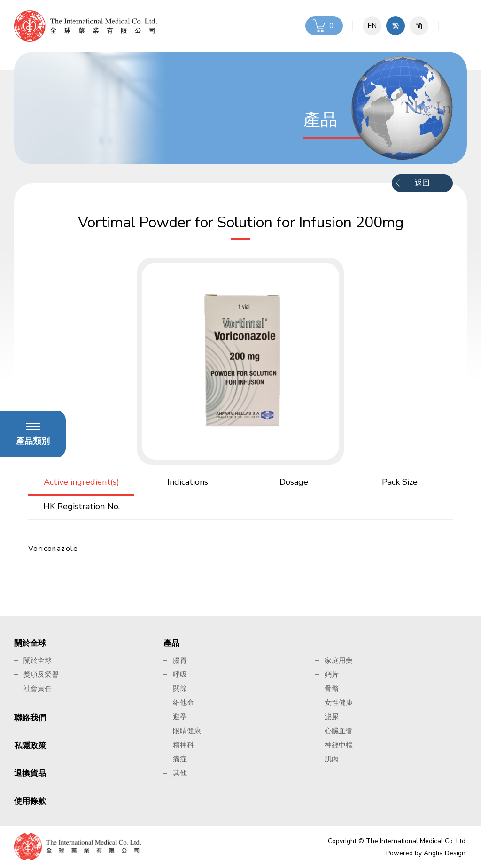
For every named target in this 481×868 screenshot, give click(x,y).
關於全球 (30, 643)
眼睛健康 (187, 731)
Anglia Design (445, 853)
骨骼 (332, 689)
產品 (171, 643)
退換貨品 (30, 773)
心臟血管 (339, 731)
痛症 (180, 759)
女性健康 (339, 703)
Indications (188, 482)
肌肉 (332, 759)
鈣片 (332, 674)
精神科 (183, 745)
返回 (422, 183)
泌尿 (332, 717)
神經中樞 (339, 745)
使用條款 (30, 801)
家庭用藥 (339, 660)
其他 (180, 773)
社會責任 (38, 689)
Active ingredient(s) (81, 482)
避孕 (180, 717)
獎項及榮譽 (41, 674)
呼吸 (180, 674)
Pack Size (400, 482)
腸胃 (180, 660)
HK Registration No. (81, 506)
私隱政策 (30, 746)
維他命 (183, 703)
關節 (180, 689)
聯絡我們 (30, 718)
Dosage (294, 482)
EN (372, 26)
